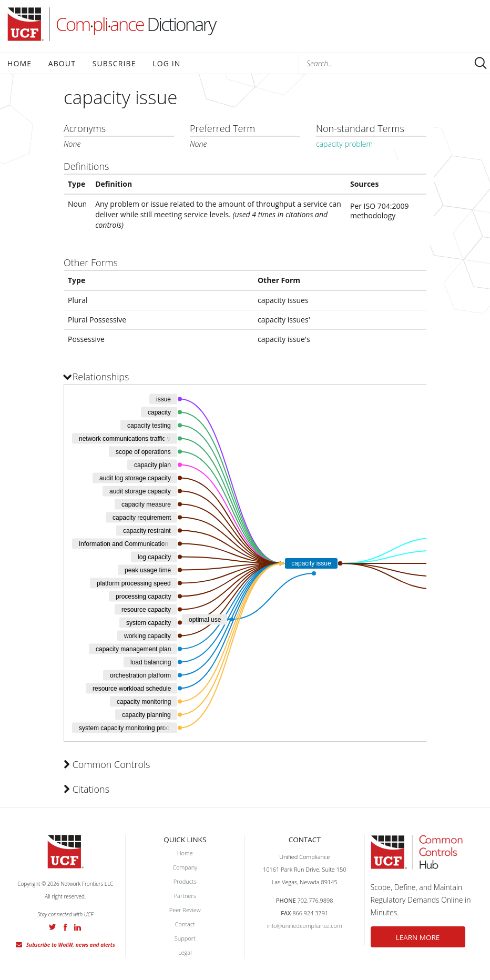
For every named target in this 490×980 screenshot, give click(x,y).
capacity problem (344, 144)
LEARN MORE (418, 937)
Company (185, 867)
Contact (185, 924)
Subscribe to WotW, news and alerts (71, 945)
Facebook (65, 927)
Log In (166, 63)
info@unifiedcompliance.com (305, 926)
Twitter (53, 927)
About (62, 63)
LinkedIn (78, 927)
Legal (185, 952)
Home (19, 63)
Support (185, 938)
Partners (185, 896)
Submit (481, 63)
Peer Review (185, 910)
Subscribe (114, 63)
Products (185, 881)
